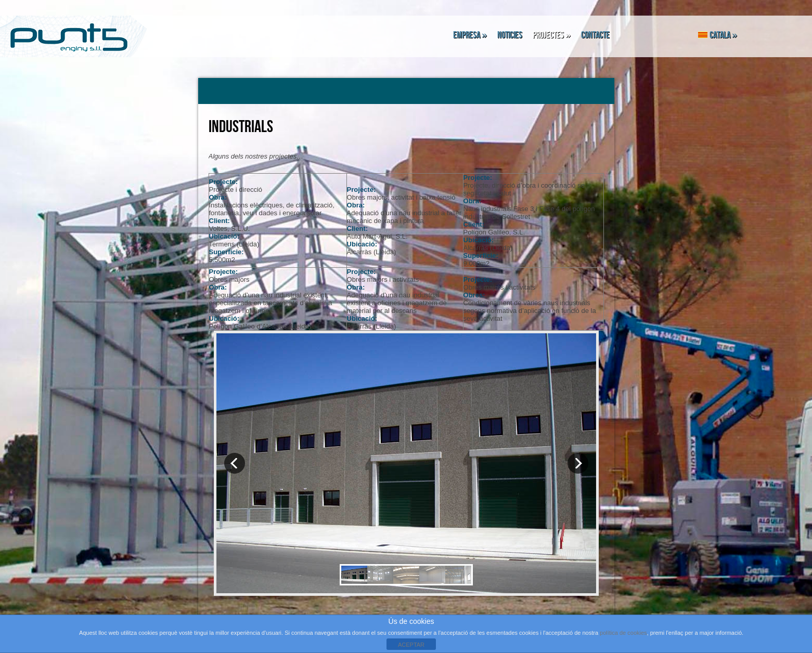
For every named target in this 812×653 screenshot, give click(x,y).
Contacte (595, 35)
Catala (718, 35)
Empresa (470, 35)
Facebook (654, 35)
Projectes (552, 35)
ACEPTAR (411, 645)
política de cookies (623, 633)
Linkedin (680, 35)
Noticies (510, 35)
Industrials (241, 127)
